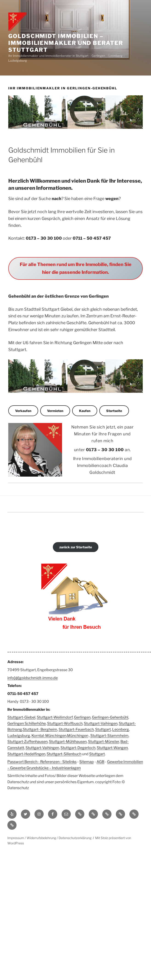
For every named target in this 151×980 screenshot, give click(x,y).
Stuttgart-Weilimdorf (55, 717)
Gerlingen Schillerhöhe (27, 723)
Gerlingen (82, 717)
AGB (100, 762)
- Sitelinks (68, 762)
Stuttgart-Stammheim (109, 736)
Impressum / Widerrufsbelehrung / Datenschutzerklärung (49, 838)
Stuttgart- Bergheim (40, 729)
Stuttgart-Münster (104, 742)
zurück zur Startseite (76, 547)
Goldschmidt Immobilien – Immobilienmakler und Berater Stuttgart (66, 43)
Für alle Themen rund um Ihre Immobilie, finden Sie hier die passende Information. (76, 268)
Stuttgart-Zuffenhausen (27, 742)
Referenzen (50, 762)
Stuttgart (103, 729)
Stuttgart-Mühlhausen (68, 742)
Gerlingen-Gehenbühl (110, 717)
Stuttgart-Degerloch (78, 748)
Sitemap (87, 762)
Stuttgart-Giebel (21, 717)
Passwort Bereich (22, 762)
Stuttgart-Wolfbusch (65, 723)
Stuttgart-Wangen (112, 748)
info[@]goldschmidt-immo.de (33, 678)
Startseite (114, 411)
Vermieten (55, 411)
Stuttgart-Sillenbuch (64, 754)
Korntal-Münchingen (49, 736)
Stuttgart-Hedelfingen (26, 754)
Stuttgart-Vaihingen (101, 723)
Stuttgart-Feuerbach (76, 729)
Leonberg (121, 729)
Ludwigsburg (19, 736)
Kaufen (85, 411)
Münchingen (78, 736)
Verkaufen (23, 411)
